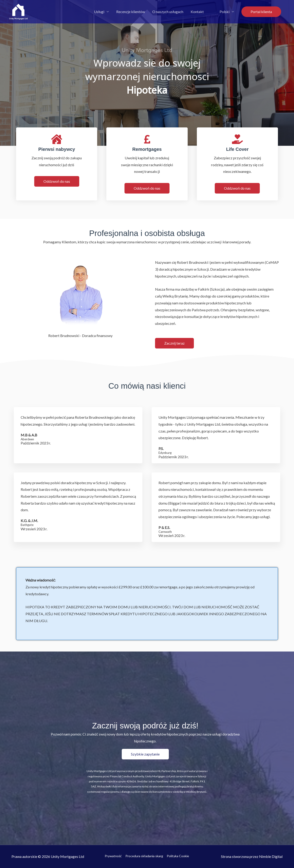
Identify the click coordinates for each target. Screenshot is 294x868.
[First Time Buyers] (57, 139)
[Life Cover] (237, 139)
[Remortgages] (147, 139)
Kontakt (197, 12)
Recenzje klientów (131, 12)
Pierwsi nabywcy (57, 149)
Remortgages (147, 149)
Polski (225, 12)
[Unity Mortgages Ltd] (18, 11)
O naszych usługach (168, 12)
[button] (261, 12)
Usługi (99, 12)
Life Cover (237, 149)
